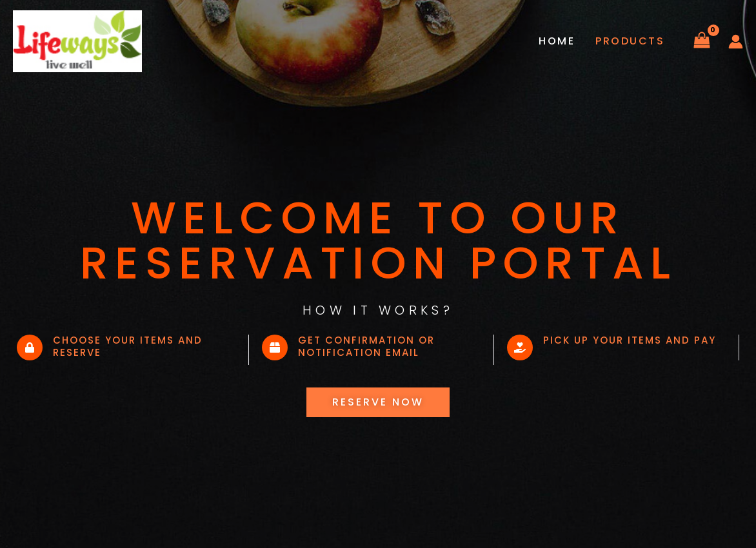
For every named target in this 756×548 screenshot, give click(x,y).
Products (630, 41)
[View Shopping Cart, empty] (701, 42)
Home (557, 41)
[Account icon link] (736, 42)
